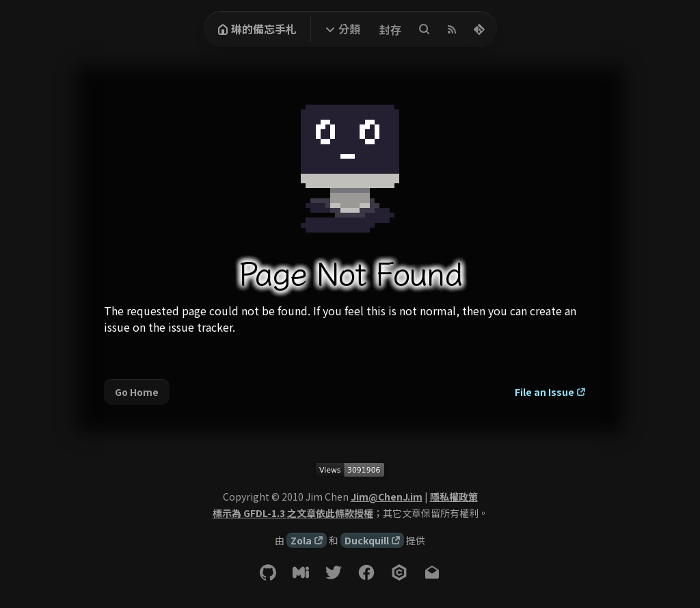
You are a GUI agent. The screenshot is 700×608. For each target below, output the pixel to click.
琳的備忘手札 (257, 29)
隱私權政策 (454, 497)
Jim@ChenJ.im (387, 497)
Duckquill (367, 540)
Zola (301, 540)
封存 (390, 29)
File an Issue (544, 392)
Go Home (137, 392)
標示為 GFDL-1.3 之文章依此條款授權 (293, 513)
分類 (349, 29)
